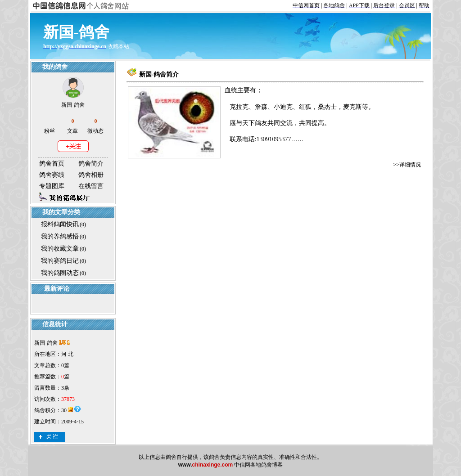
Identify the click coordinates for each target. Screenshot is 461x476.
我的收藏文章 (60, 249)
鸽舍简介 (91, 164)
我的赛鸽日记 (60, 261)
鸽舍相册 (91, 175)
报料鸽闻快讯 (60, 224)
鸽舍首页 (52, 164)
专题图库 (52, 186)
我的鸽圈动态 (60, 273)
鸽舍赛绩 (52, 175)
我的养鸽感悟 (60, 236)
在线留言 (91, 186)
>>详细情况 (407, 165)
